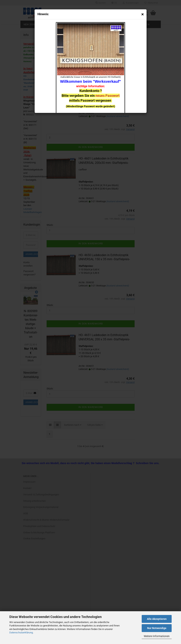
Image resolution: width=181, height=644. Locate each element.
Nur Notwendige (157, 628)
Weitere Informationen (157, 636)
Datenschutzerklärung (21, 632)
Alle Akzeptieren (157, 619)
